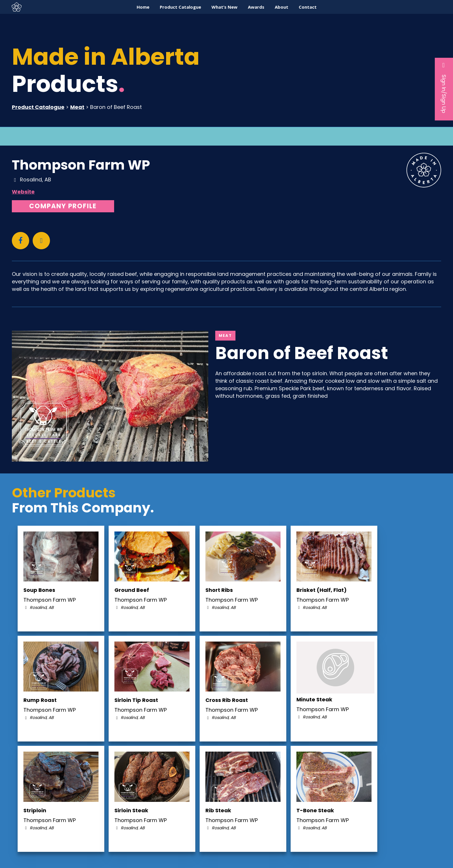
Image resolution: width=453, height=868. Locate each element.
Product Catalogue (38, 107)
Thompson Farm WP (81, 165)
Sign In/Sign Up (444, 88)
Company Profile (63, 206)
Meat (77, 107)
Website (23, 192)
